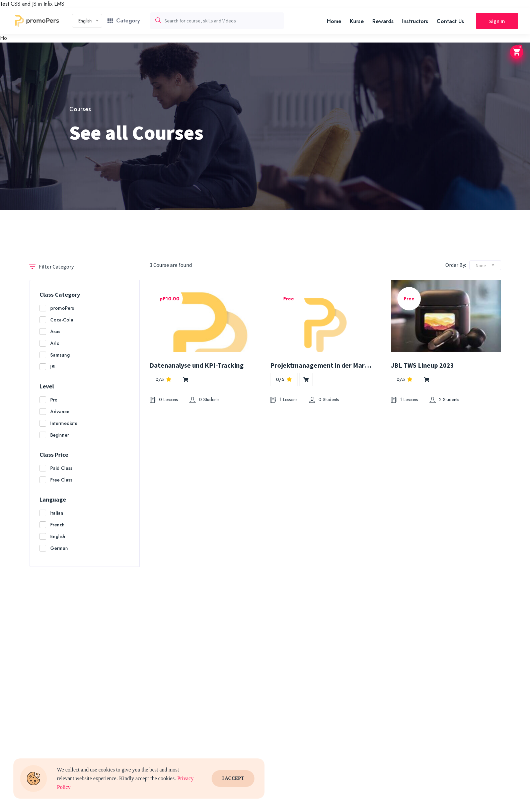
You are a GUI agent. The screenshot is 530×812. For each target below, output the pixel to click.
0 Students (204, 399)
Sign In (497, 21)
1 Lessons (284, 399)
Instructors (415, 21)
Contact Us (450, 21)
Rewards (383, 21)
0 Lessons (164, 399)
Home (334, 21)
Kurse (357, 21)
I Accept (233, 779)
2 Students (444, 399)
